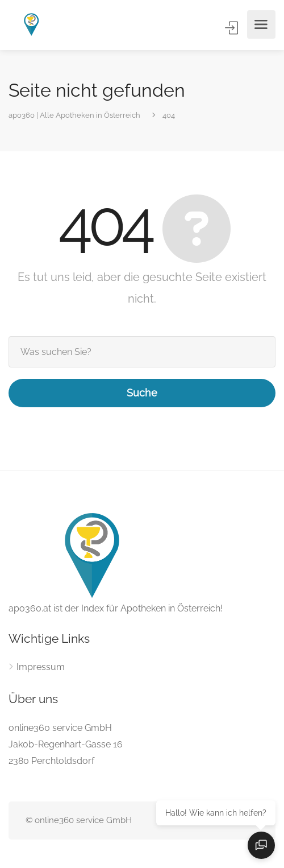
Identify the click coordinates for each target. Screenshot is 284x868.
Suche (142, 393)
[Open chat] (261, 845)
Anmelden (233, 28)
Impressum (41, 667)
